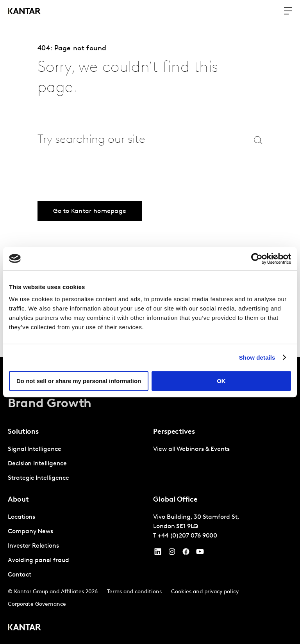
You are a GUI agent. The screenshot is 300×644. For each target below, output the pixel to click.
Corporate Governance (37, 604)
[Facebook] (186, 554)
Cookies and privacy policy (205, 592)
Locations (21, 517)
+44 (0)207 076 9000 (187, 536)
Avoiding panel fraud (38, 561)
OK (221, 381)
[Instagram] (172, 554)
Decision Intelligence (37, 464)
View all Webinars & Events (191, 449)
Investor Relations (33, 546)
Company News (30, 532)
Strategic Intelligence (38, 478)
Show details (257, 357)
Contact (19, 575)
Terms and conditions (134, 592)
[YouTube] (158, 554)
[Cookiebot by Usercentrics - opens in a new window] (257, 259)
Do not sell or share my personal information (79, 381)
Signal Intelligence (34, 449)
